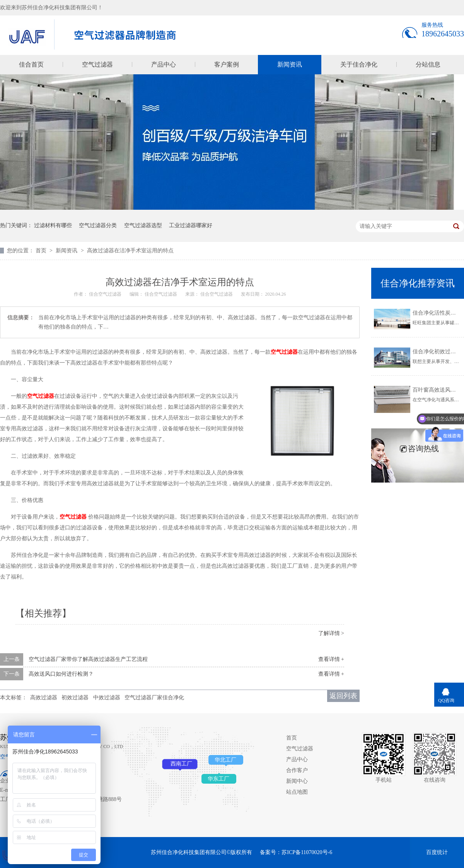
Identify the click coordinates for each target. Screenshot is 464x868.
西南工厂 (181, 764)
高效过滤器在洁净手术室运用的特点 (130, 251)
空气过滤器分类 (98, 225)
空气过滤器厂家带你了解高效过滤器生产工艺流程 (88, 659)
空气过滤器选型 (143, 225)
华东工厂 (218, 779)
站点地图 (297, 792)
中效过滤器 (107, 698)
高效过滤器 (44, 698)
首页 (42, 251)
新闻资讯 (290, 64)
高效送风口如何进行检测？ (61, 674)
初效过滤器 (75, 698)
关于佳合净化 (359, 64)
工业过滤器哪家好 (191, 225)
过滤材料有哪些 (53, 225)
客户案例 (227, 64)
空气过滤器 (97, 64)
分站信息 (428, 64)
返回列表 (343, 696)
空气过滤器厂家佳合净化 (154, 698)
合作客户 (297, 770)
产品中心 (164, 64)
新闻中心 (297, 781)
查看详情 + (331, 659)
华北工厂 (225, 760)
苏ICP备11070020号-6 (307, 852)
